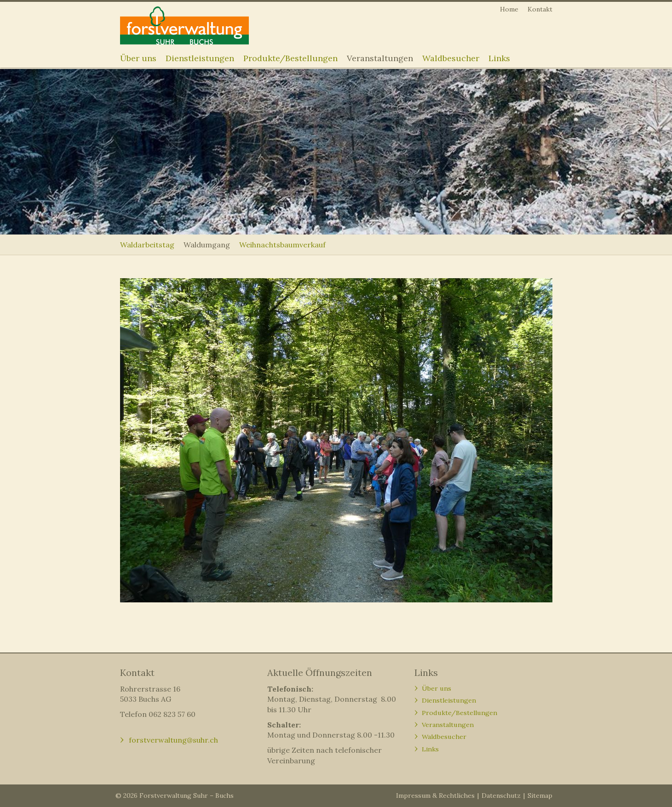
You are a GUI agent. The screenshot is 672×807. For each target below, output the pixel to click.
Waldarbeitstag (147, 245)
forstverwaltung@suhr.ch (173, 740)
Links (499, 58)
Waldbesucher (451, 58)
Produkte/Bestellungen (290, 58)
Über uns (138, 58)
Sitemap (540, 796)
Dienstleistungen (200, 58)
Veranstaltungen (380, 58)
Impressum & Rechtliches (435, 796)
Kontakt (540, 9)
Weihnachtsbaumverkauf (282, 245)
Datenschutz (501, 796)
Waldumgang (207, 245)
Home (509, 9)
